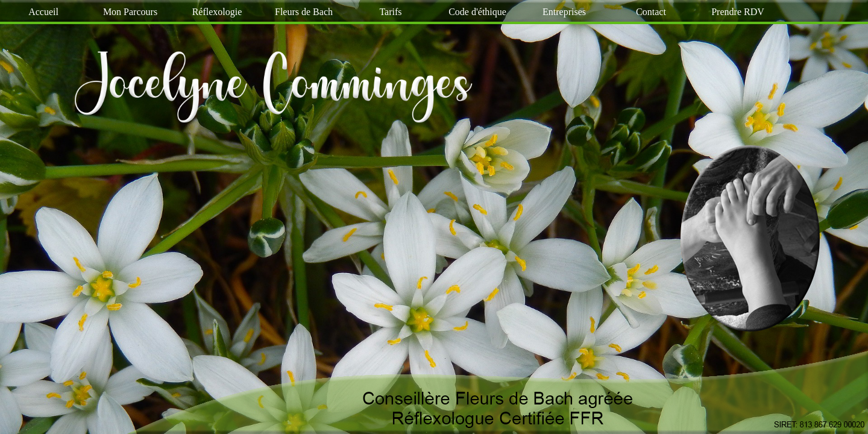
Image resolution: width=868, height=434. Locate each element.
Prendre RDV (738, 12)
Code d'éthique (477, 12)
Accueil (43, 12)
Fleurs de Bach (304, 12)
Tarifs (390, 12)
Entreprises (564, 12)
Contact (651, 12)
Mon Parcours (130, 12)
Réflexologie (217, 12)
